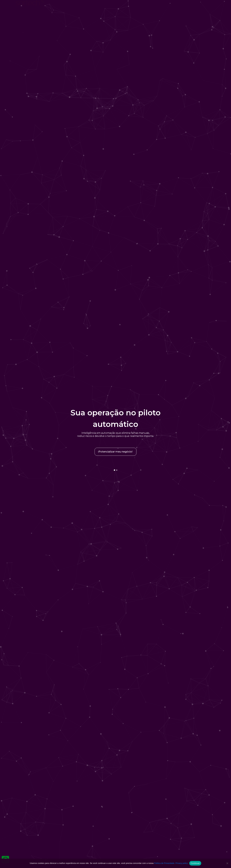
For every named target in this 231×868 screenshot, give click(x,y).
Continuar (195, 863)
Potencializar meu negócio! (116, 452)
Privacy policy (181, 863)
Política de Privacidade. (165, 863)
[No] (227, 863)
